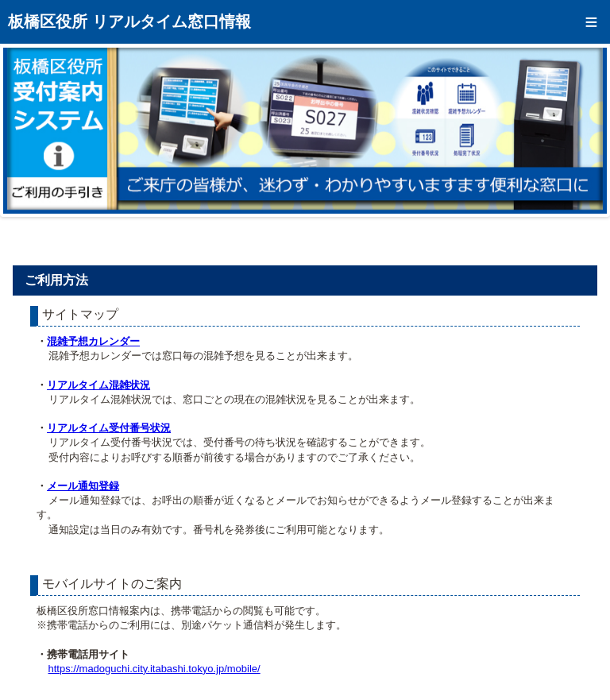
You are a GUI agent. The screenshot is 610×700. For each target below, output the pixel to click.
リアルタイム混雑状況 (98, 385)
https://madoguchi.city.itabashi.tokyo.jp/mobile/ (154, 669)
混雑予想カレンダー (93, 341)
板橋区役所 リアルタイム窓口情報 (129, 21)
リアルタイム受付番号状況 (109, 428)
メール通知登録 (83, 486)
